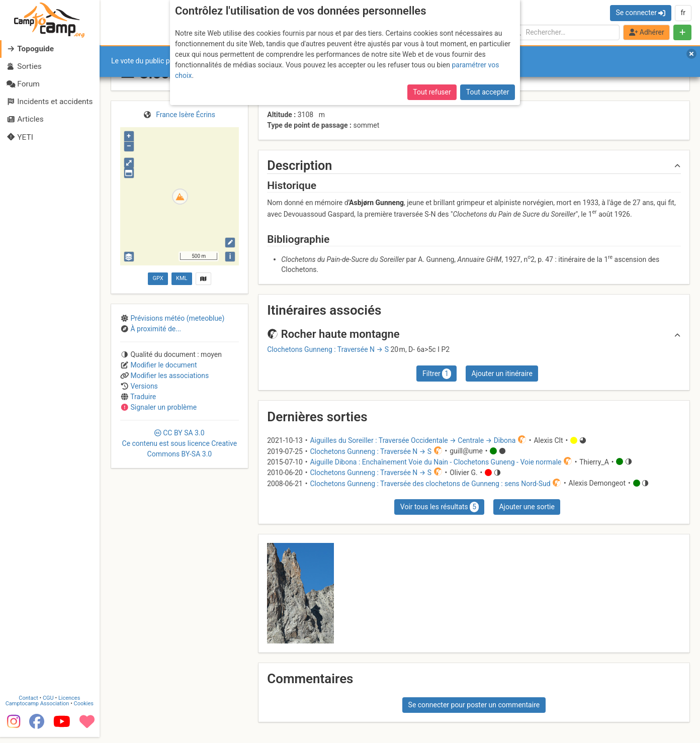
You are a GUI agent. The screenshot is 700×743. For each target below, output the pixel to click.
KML (182, 278)
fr (683, 13)
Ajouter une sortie (527, 507)
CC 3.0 (180, 443)
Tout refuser (432, 92)
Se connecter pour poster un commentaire (474, 705)
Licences (70, 704)
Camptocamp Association (38, 710)
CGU (49, 704)
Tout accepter (488, 92)
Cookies (84, 710)
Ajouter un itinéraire (502, 374)
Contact (29, 704)
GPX (158, 278)
